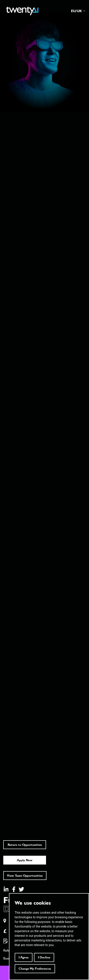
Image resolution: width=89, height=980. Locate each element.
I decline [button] (44, 957)
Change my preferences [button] (35, 969)
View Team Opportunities (25, 876)
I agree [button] (24, 957)
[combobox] (76, 11)
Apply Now (25, 860)
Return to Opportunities (25, 845)
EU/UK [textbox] (76, 11)
